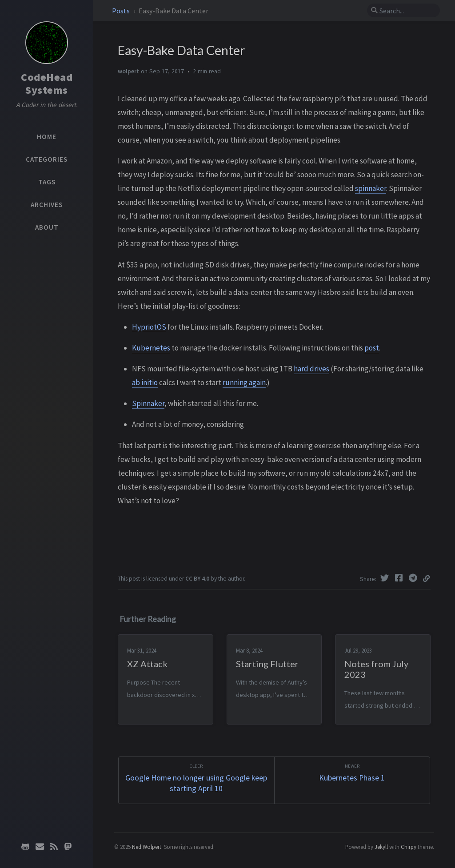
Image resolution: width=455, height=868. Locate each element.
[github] (25, 847)
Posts (122, 11)
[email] (40, 847)
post (372, 348)
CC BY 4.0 (197, 579)
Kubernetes (151, 348)
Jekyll (381, 847)
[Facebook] (400, 578)
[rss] (54, 847)
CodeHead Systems (47, 84)
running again (244, 382)
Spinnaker (148, 403)
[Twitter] (386, 578)
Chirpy (409, 847)
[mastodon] (68, 847)
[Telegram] (414, 578)
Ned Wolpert (147, 847)
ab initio (145, 382)
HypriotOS (149, 327)
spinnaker (371, 188)
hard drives (311, 369)
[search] (403, 11)
